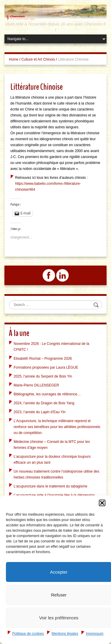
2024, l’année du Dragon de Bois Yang (44, 403)
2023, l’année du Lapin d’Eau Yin (40, 412)
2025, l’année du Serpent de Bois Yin (43, 376)
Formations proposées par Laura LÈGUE (46, 367)
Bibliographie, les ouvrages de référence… (47, 394)
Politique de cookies (28, 634)
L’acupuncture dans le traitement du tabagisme (50, 486)
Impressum (95, 634)
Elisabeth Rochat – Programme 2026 (43, 359)
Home (14, 59)
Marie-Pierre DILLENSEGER (36, 385)
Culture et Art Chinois (38, 59)
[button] (102, 503)
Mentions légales (65, 634)
